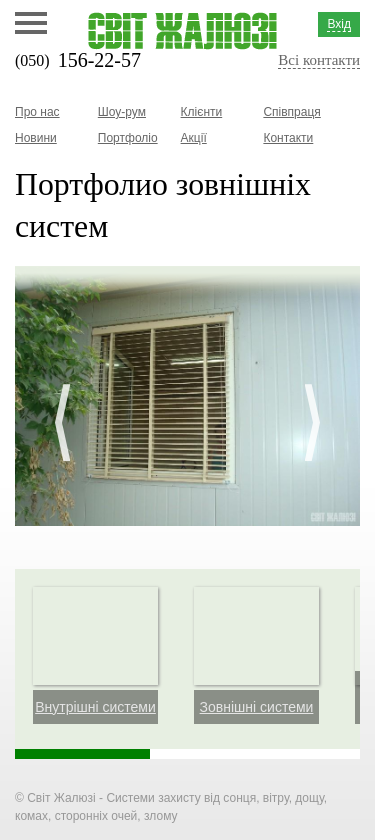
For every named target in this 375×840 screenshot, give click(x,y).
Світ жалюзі (182, 31)
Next (312, 422)
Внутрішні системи (95, 707)
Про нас (37, 112)
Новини (36, 138)
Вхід (339, 24)
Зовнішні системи (257, 707)
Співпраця (291, 112)
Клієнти (202, 112)
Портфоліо (128, 138)
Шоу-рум (122, 112)
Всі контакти (319, 60)
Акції (194, 138)
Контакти (288, 138)
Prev (62, 422)
